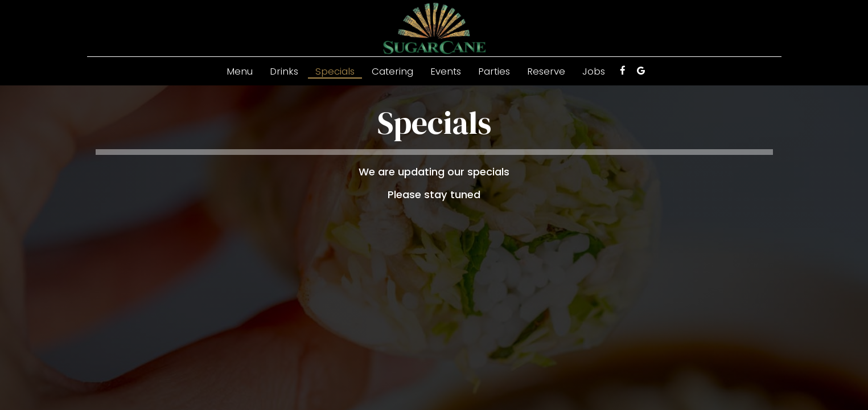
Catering (392, 71)
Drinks (284, 71)
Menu (240, 71)
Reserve (546, 71)
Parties (494, 71)
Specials (335, 71)
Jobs (594, 71)
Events (446, 71)
